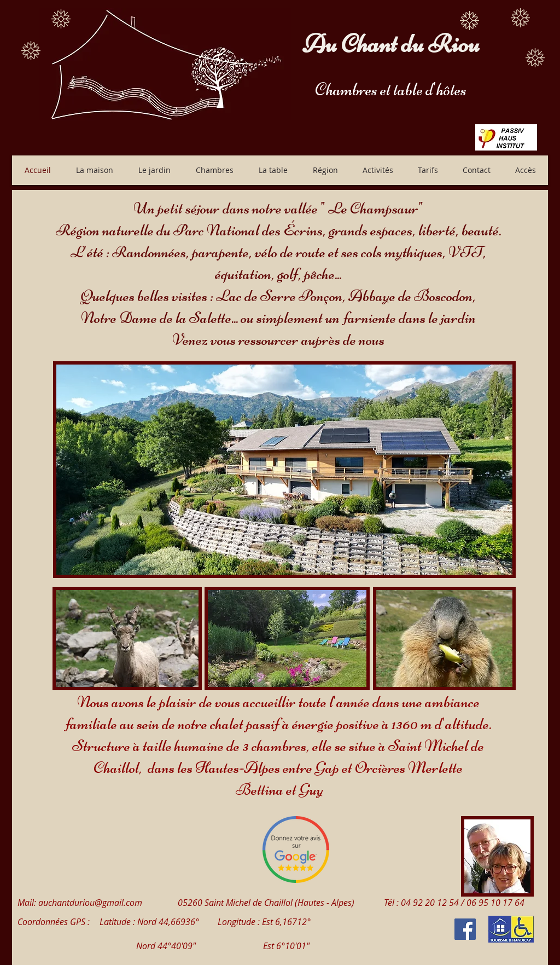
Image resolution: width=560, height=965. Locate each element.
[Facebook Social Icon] (465, 929)
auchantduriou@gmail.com (90, 903)
